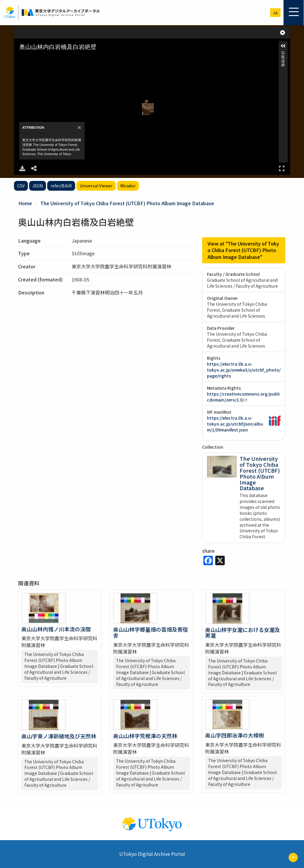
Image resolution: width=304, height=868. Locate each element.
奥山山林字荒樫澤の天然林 (145, 736)
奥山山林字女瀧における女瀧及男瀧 (243, 633)
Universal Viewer (96, 186)
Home (25, 203)
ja (275, 13)
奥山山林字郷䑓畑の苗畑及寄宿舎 (151, 632)
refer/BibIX (61, 186)
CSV (21, 186)
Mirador (128, 186)
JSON (38, 186)
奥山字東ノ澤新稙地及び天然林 (59, 736)
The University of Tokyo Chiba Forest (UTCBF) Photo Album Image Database (127, 203)
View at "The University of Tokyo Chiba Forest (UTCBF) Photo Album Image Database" (243, 250)
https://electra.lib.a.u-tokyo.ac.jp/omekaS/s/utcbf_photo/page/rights (244, 370)
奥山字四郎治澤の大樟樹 (235, 735)
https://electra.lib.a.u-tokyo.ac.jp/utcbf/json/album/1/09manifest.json (235, 424)
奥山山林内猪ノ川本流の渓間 (56, 629)
